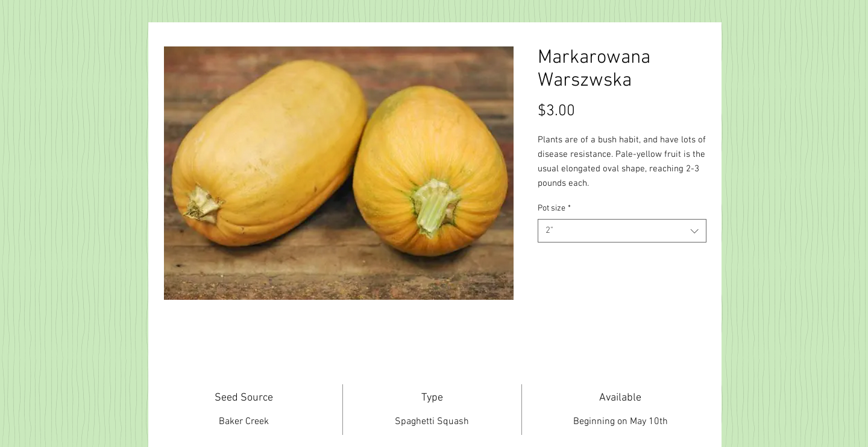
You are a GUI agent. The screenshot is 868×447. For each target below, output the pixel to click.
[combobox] (622, 231)
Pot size (554, 208)
